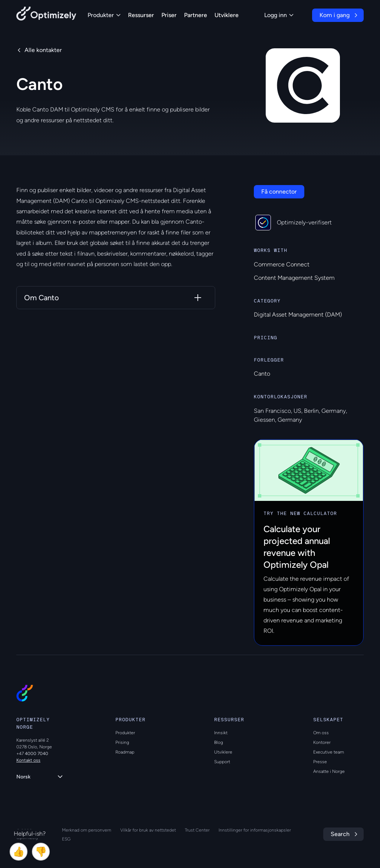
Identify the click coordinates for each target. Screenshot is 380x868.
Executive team (329, 752)
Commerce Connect (282, 264)
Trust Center (197, 830)
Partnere (196, 15)
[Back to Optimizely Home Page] (46, 15)
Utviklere (227, 15)
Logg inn (279, 15)
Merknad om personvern (87, 830)
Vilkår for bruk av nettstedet (148, 830)
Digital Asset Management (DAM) (298, 315)
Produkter (104, 15)
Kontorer (322, 742)
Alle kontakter (43, 50)
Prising (122, 742)
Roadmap (125, 752)
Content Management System (294, 278)
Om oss (321, 733)
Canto (262, 374)
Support (222, 762)
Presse (320, 762)
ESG (66, 839)
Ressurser (141, 15)
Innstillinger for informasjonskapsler (255, 830)
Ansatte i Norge (329, 771)
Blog (219, 742)
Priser (169, 15)
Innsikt (221, 733)
